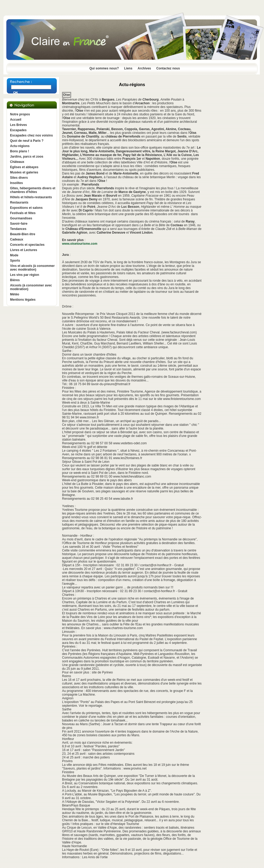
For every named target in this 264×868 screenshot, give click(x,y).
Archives (144, 68)
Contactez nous (168, 68)
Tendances (18, 229)
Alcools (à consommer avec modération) (31, 287)
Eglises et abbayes (24, 167)
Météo (15, 294)
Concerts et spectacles (27, 245)
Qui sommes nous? (104, 68)
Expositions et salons (26, 208)
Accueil (16, 120)
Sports (15, 261)
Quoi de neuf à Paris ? (27, 141)
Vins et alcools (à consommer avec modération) (32, 268)
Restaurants (19, 202)
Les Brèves (18, 125)
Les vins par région (25, 275)
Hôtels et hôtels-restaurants (31, 197)
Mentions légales (23, 300)
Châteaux (17, 162)
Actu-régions (20, 146)
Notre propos (20, 114)
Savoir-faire (19, 224)
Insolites (16, 183)
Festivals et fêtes (23, 213)
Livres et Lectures (24, 250)
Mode (14, 255)
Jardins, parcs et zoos (27, 157)
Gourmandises (21, 218)
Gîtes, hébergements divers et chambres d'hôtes (33, 190)
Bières (15, 280)
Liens (128, 68)
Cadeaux (17, 239)
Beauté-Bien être (23, 234)
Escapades (18, 130)
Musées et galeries (24, 172)
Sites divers (19, 178)
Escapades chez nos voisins (31, 135)
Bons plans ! (20, 151)
